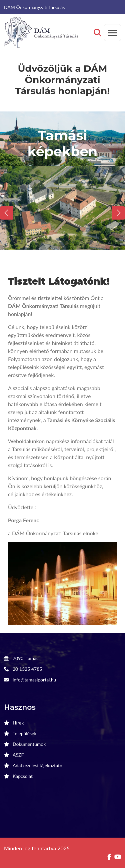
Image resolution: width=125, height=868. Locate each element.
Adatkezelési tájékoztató (37, 765)
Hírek (18, 723)
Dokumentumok (29, 744)
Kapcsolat (23, 776)
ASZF (18, 755)
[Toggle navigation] (112, 33)
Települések (25, 733)
